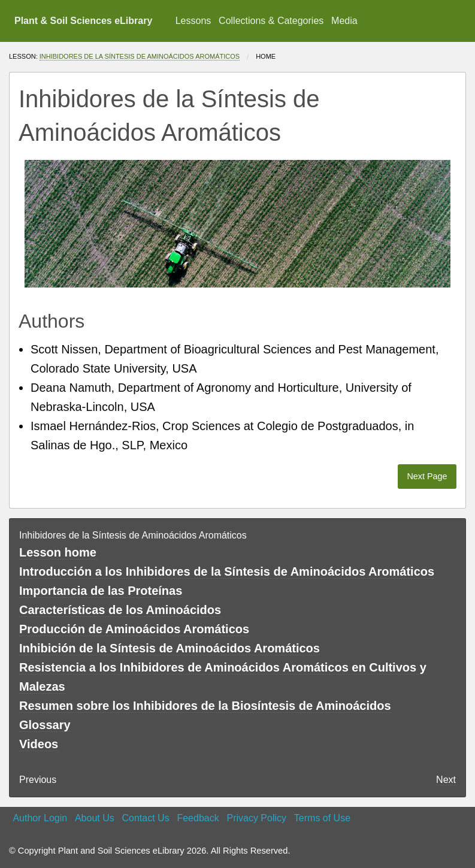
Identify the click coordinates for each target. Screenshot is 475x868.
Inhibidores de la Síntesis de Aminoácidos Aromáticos (140, 56)
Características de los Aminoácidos (120, 610)
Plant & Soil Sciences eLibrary (83, 21)
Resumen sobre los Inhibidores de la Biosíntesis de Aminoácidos (205, 706)
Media (344, 21)
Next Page (427, 476)
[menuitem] (193, 21)
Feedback (198, 818)
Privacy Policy (256, 818)
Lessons (193, 21)
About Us (95, 818)
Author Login (40, 818)
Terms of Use (322, 818)
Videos (39, 744)
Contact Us (146, 818)
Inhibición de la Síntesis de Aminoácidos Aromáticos (170, 648)
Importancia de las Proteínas (101, 591)
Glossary (45, 725)
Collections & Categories (271, 21)
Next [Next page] (446, 780)
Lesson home (58, 552)
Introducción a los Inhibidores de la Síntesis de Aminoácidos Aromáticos (227, 571)
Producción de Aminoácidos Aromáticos (134, 629)
